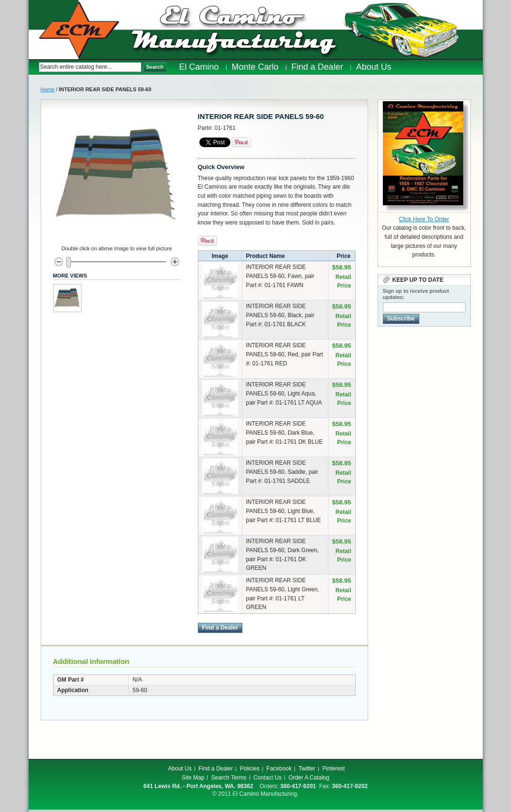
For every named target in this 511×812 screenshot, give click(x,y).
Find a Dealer (216, 769)
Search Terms (229, 778)
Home (48, 89)
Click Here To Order (424, 219)
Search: (34, 67)
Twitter (307, 769)
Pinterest (333, 769)
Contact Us (267, 778)
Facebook (279, 769)
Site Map (193, 778)
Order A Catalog (309, 778)
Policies (250, 769)
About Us (180, 769)
